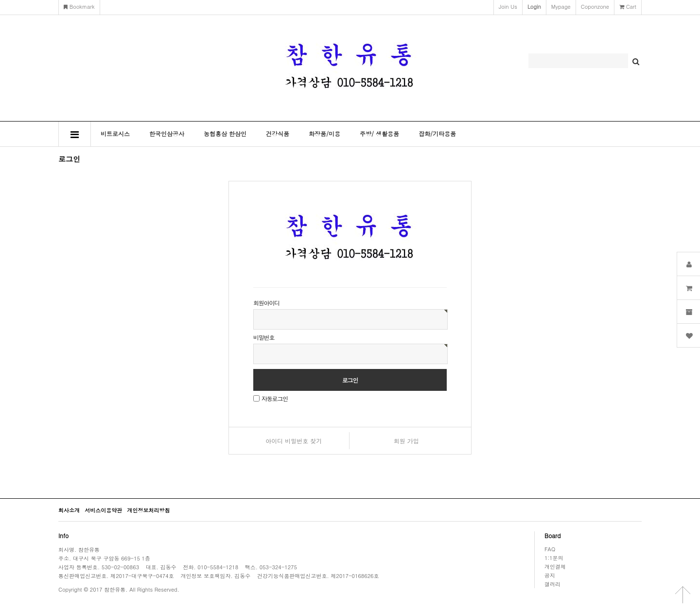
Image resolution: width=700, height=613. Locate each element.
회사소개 (69, 510)
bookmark (79, 7)
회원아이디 (266, 303)
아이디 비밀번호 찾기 (294, 441)
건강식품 (278, 133)
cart (628, 7)
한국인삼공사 (167, 133)
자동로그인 (275, 398)
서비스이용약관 (103, 510)
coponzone (595, 7)
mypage (561, 7)
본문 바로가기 (0, 0)
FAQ (550, 549)
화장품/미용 (324, 133)
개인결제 (555, 566)
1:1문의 (554, 558)
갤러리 (552, 584)
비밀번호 (264, 337)
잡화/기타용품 (437, 133)
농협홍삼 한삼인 (225, 133)
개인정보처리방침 (148, 510)
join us (508, 7)
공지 (550, 575)
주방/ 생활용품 (379, 133)
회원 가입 (406, 441)
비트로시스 (115, 133)
